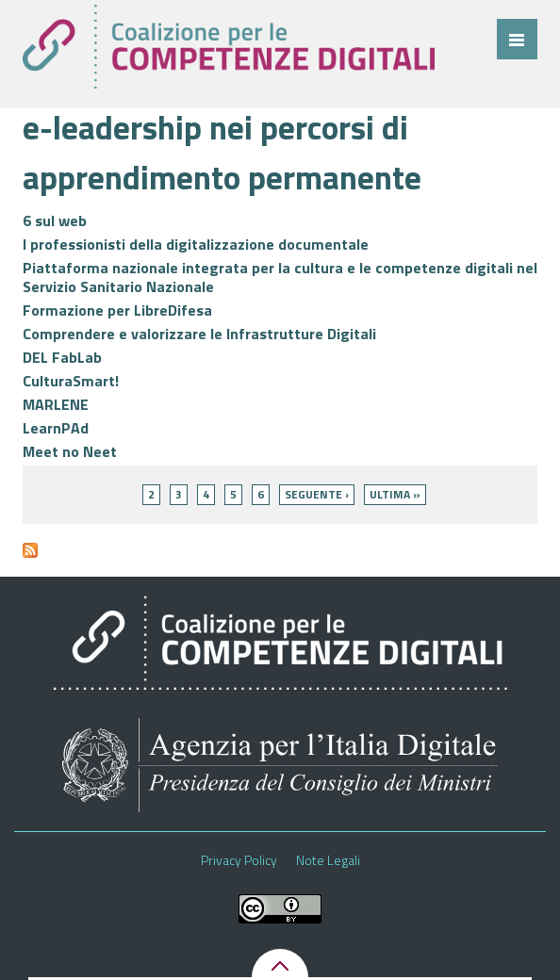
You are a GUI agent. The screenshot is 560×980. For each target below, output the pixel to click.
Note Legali (328, 860)
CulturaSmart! (71, 381)
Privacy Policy (239, 860)
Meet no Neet (70, 451)
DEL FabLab (62, 357)
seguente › (317, 494)
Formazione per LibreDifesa (117, 310)
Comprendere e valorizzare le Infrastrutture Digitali (199, 334)
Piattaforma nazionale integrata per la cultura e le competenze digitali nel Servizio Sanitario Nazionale (280, 277)
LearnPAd (56, 428)
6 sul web (55, 220)
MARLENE (56, 404)
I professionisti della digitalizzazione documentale (196, 244)
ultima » (395, 494)
